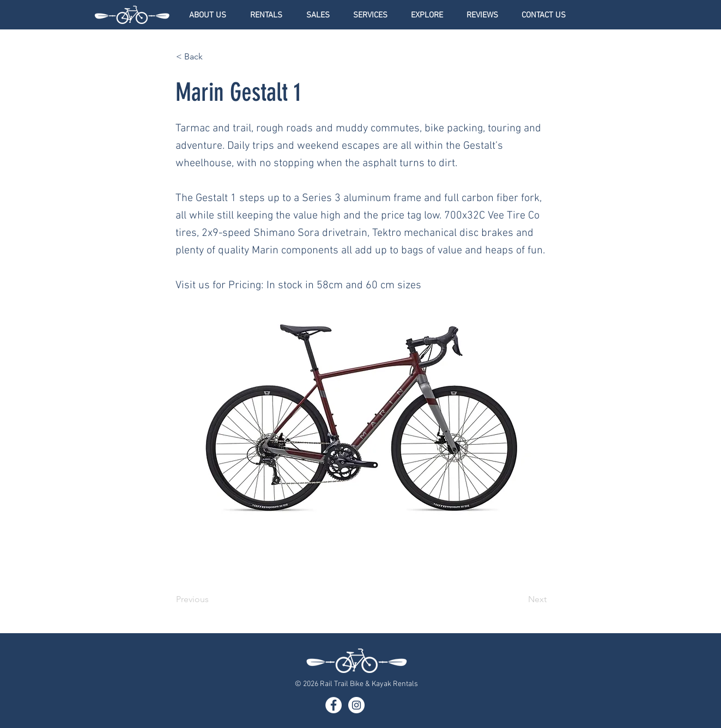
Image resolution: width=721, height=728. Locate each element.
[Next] (519, 599)
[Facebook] (334, 705)
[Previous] (212, 599)
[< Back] (212, 57)
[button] (266, 15)
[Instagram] (356, 705)
